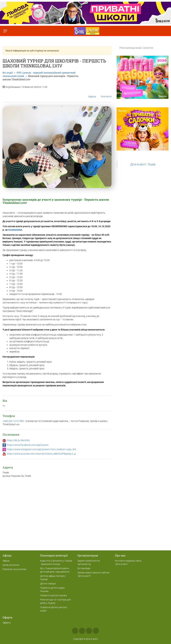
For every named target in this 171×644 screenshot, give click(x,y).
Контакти (106, 94)
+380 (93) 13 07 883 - (14, 421)
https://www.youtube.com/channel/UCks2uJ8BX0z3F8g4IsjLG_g (41, 454)
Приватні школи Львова (53, 595)
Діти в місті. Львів (143, 164)
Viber (96, 631)
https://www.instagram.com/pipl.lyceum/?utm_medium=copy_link (42, 449)
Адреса (92, 94)
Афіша (6, 561)
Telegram (89, 631)
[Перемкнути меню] (5, 31)
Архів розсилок (11, 565)
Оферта (7, 623)
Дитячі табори (48, 584)
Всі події (8, 73)
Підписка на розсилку (14, 569)
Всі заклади (84, 568)
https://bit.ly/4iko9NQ (18, 440)
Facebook (75, 631)
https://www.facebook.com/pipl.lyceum (28, 445)
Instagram (82, 631)
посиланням (15, 230)
